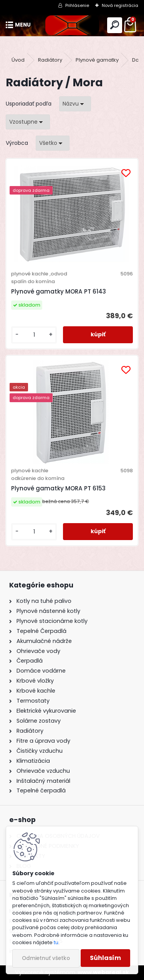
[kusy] (34, 335)
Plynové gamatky (97, 60)
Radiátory (50, 60)
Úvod (18, 60)
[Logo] (72, 25)
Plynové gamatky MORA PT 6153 (58, 488)
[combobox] (75, 104)
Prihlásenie (77, 5)
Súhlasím (105, 958)
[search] (115, 25)
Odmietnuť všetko (46, 958)
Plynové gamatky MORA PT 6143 (59, 291)
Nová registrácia (120, 5)
